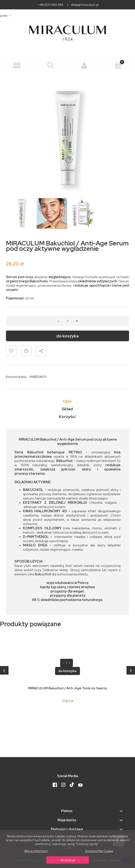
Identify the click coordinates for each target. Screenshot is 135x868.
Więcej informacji (36, 851)
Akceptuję (68, 860)
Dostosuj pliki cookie (99, 851)
